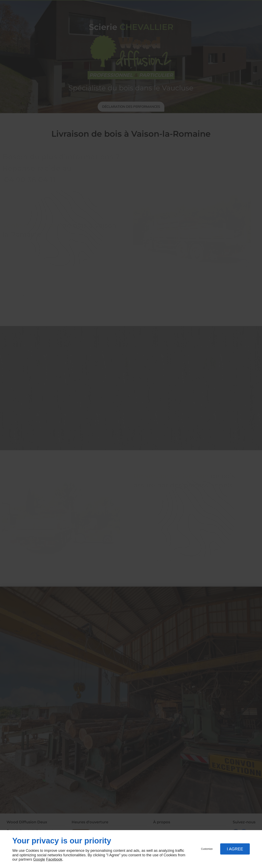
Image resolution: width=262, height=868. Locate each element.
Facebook (54, 859)
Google (39, 859)
